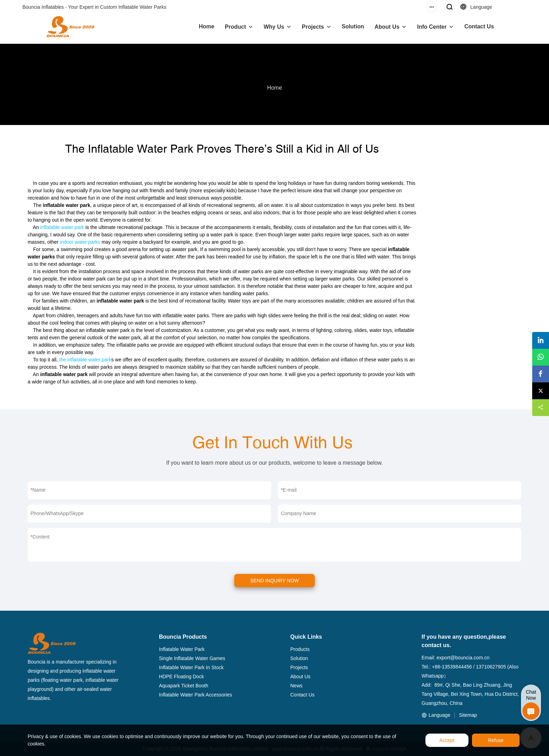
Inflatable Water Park (182, 649)
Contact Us (479, 26)
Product (235, 27)
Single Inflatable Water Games (192, 658)
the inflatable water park (85, 360)
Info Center (432, 27)
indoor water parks (80, 242)
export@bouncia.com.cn (463, 658)
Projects (313, 27)
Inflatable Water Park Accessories (196, 695)
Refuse (496, 740)
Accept (447, 740)
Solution (353, 26)
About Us (387, 27)
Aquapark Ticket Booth (184, 686)
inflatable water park (62, 227)
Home (207, 26)
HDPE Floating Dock (181, 677)
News (296, 686)
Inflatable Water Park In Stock (191, 667)
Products (300, 649)
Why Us (274, 27)
